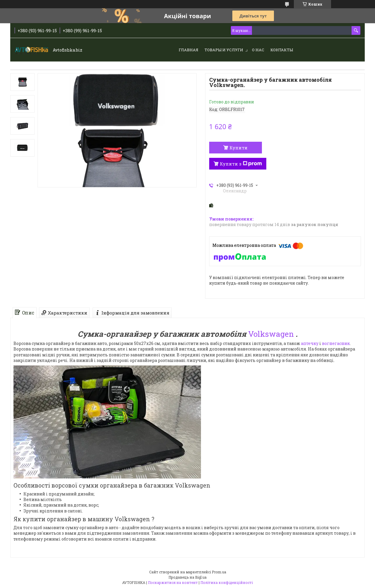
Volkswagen (271, 334)
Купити (238, 148)
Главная (189, 50)
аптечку (310, 343)
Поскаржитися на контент (173, 582)
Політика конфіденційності (227, 582)
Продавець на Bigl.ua (187, 577)
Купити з (241, 164)
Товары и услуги (224, 50)
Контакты (282, 50)
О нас (258, 50)
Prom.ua (219, 572)
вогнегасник (336, 343)
